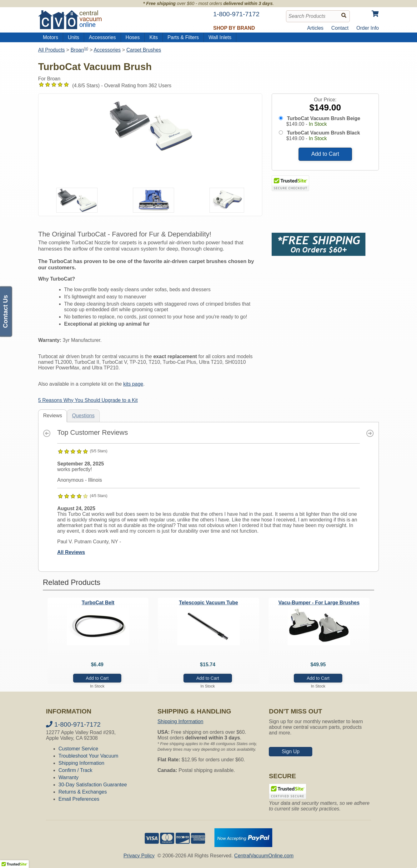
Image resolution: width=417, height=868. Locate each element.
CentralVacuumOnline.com (264, 856)
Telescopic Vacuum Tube (209, 603)
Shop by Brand (234, 28)
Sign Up (291, 751)
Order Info (368, 28)
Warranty (68, 777)
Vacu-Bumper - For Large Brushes (319, 603)
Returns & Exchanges (83, 792)
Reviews (53, 416)
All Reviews (71, 552)
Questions (83, 416)
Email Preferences (79, 799)
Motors (50, 37)
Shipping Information (81, 763)
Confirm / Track (75, 770)
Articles (315, 28)
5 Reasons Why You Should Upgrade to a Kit (88, 400)
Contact (340, 28)
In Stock (318, 124)
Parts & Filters (183, 37)
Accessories (102, 37)
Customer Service (78, 749)
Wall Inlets (220, 37)
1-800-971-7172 (73, 724)
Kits (154, 37)
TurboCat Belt (98, 603)
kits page (133, 384)
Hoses (133, 37)
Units (73, 37)
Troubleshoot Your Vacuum (88, 756)
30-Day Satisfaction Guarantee (93, 785)
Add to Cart (325, 154)
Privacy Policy (139, 856)
